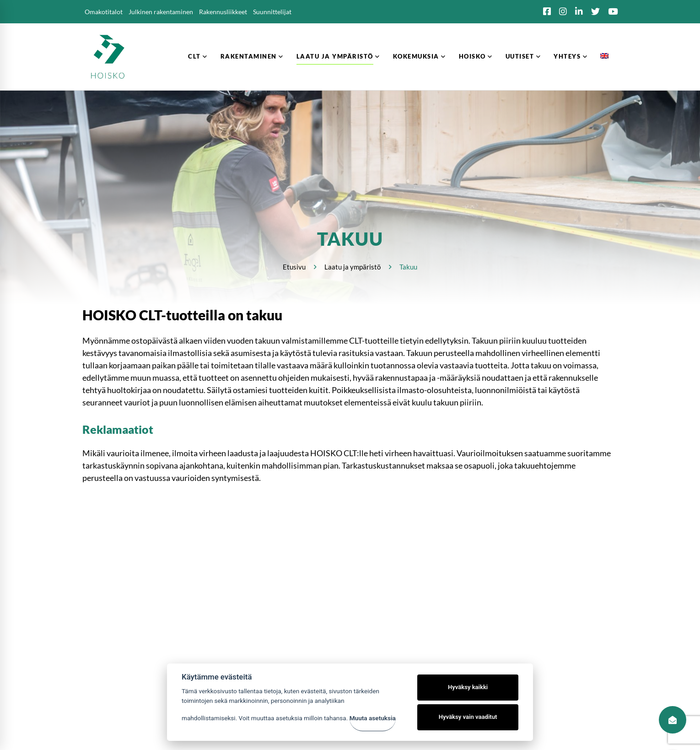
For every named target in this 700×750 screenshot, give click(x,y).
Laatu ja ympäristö (353, 267)
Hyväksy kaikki (468, 687)
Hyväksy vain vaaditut (468, 717)
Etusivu (294, 267)
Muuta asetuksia (373, 718)
